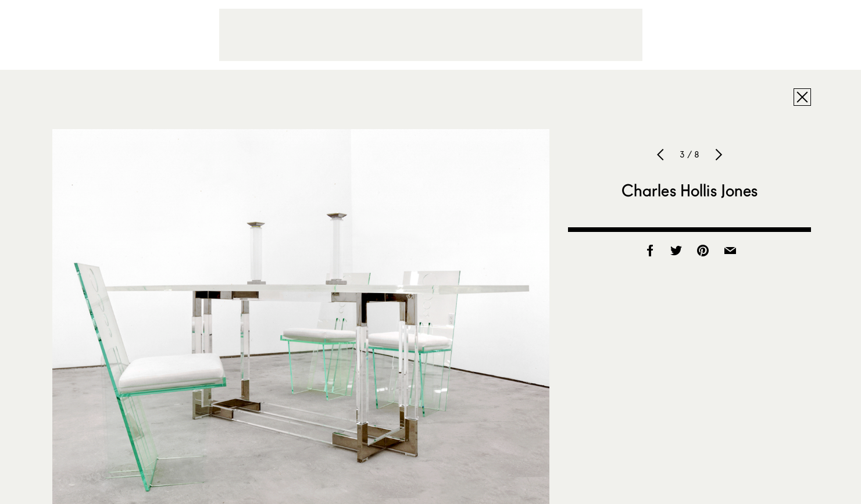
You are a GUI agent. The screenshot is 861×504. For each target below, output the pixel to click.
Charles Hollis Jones (690, 190)
